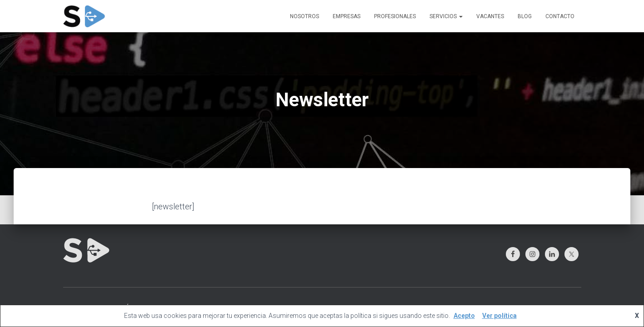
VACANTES (490, 16)
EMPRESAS (347, 16)
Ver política (499, 316)
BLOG (525, 16)
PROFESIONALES (395, 16)
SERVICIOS (446, 16)
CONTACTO (560, 16)
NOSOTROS (305, 16)
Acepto (464, 316)
